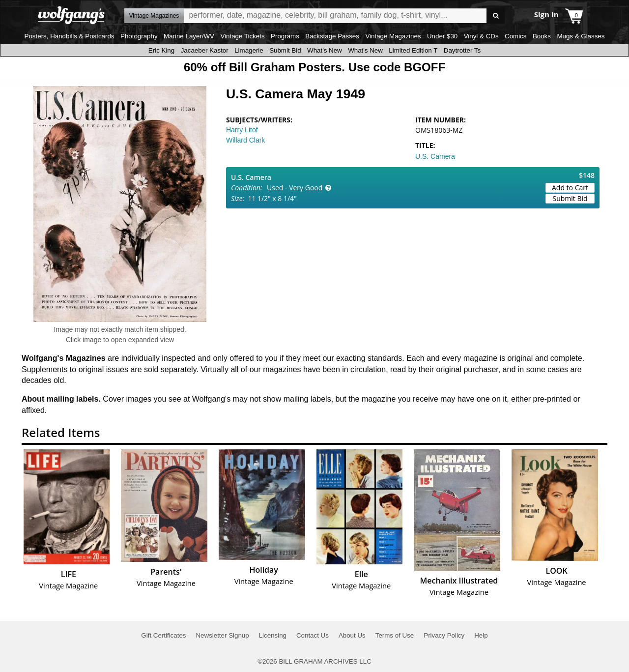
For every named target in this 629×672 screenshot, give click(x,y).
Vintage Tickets (242, 36)
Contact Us (313, 635)
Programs (285, 36)
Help (481, 635)
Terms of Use (395, 635)
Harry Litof (242, 130)
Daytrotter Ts (462, 50)
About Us (352, 635)
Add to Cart (570, 188)
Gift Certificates (163, 635)
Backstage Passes (332, 36)
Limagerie (249, 50)
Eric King (161, 50)
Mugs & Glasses (581, 36)
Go (496, 16)
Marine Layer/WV (189, 36)
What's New (325, 50)
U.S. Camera (435, 156)
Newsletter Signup (222, 635)
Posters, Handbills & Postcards (70, 36)
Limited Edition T (413, 50)
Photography (139, 36)
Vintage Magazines (393, 36)
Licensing (273, 635)
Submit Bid (285, 50)
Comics (515, 36)
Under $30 (442, 36)
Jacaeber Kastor (205, 50)
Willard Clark (245, 140)
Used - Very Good (295, 188)
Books (542, 36)
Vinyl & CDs (481, 36)
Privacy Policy (444, 635)
